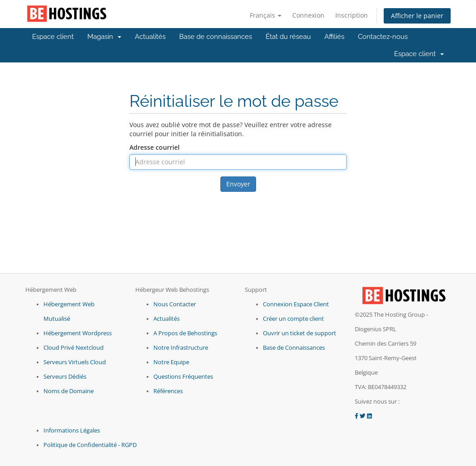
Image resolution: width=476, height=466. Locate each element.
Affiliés (334, 37)
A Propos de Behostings (185, 333)
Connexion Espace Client (296, 304)
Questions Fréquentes (183, 377)
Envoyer (238, 184)
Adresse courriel (155, 147)
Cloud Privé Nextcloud (74, 348)
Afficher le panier (417, 16)
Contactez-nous (383, 37)
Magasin (104, 37)
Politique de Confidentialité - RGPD (90, 445)
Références (168, 391)
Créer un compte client (293, 319)
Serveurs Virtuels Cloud (75, 362)
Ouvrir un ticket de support (300, 333)
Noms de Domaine (69, 391)
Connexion (308, 15)
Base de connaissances (216, 37)
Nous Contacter (175, 304)
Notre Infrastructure (181, 348)
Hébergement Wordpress (78, 333)
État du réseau (288, 37)
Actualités (150, 37)
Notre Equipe (171, 362)
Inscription (352, 15)
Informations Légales (72, 430)
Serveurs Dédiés (65, 377)
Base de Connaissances (294, 348)
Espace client (53, 37)
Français (266, 15)
